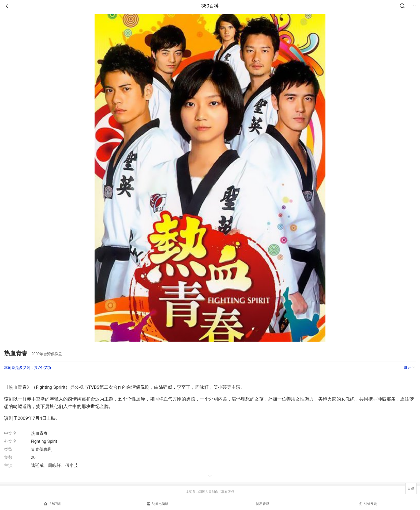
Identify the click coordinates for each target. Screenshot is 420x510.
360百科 (210, 6)
